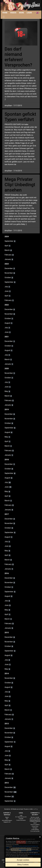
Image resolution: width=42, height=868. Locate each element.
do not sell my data (35, 854)
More (22, 13)
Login (29, 13)
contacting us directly (34, 851)
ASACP (35, 823)
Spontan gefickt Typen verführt (20, 117)
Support (7, 817)
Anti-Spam (35, 828)
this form (24, 851)
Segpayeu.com (7, 822)
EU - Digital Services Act (21, 817)
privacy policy (23, 849)
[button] (37, 13)
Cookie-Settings (35, 829)
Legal (21, 815)
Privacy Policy (35, 826)
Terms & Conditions (35, 825)
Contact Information (21, 820)
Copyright (21, 819)
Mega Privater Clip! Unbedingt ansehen (20, 185)
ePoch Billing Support (7, 820)
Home (5, 13)
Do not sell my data (35, 831)
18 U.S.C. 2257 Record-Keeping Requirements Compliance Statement (35, 820)
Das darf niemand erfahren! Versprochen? (18, 57)
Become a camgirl (35, 817)
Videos (13, 13)
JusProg (35, 809)
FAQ (7, 819)
